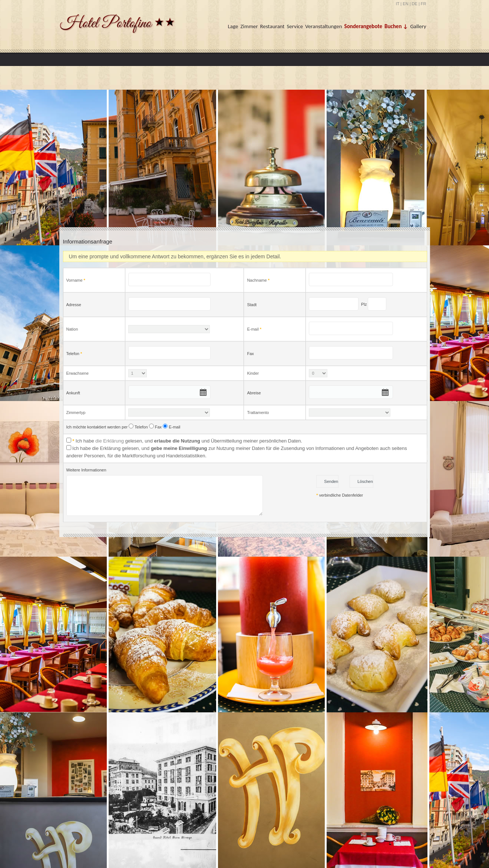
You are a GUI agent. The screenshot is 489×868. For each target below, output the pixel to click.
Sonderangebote (363, 26)
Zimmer (249, 26)
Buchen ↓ (396, 26)
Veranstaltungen (323, 26)
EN (405, 4)
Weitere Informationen (86, 470)
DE (415, 4)
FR (424, 4)
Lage (233, 26)
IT (398, 4)
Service (295, 26)
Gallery (418, 26)
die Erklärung (110, 441)
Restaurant (272, 26)
